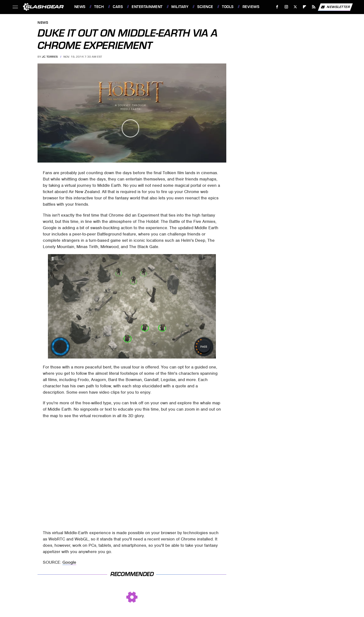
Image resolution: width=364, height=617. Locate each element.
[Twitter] (295, 7)
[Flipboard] (305, 7)
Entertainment (147, 7)
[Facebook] (277, 7)
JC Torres (50, 57)
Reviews (251, 7)
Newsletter (335, 7)
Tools (228, 7)
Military (180, 7)
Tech (99, 7)
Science (205, 7)
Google (69, 562)
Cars (118, 7)
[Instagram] (286, 7)
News (80, 7)
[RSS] (314, 7)
